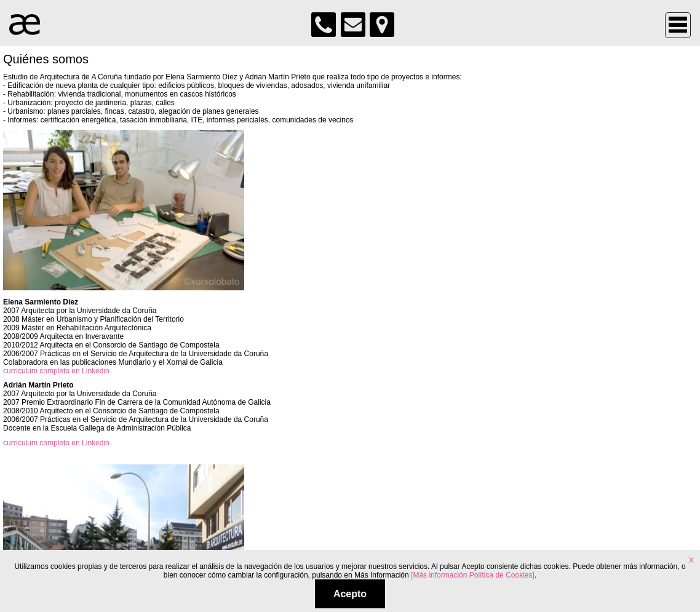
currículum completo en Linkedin (56, 371)
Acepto (350, 594)
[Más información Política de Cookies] (473, 575)
